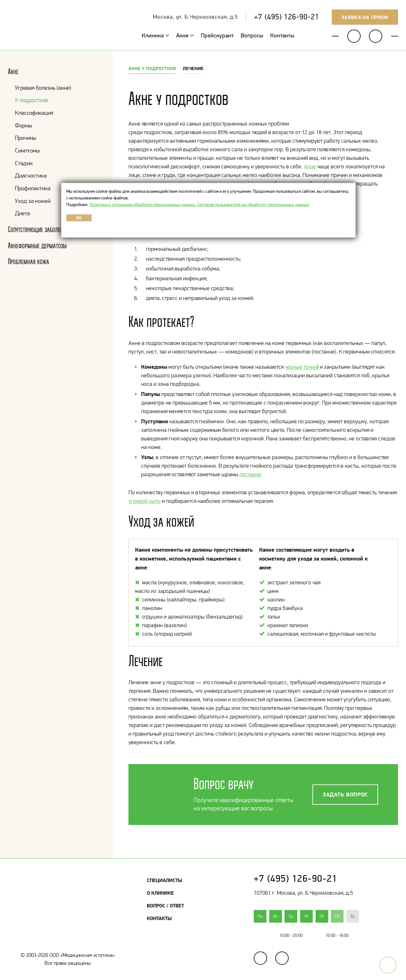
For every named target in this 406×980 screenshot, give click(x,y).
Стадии (24, 163)
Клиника (155, 35)
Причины (26, 138)
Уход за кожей (33, 201)
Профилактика (33, 188)
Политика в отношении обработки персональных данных (142, 204)
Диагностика (31, 175)
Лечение (193, 68)
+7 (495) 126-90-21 (286, 17)
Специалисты (164, 880)
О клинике (160, 893)
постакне (250, 474)
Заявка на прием (365, 17)
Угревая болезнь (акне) (43, 88)
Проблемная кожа (29, 261)
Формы (23, 125)
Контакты (282, 35)
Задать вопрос (345, 794)
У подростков (31, 100)
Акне (185, 35)
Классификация (34, 113)
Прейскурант (217, 35)
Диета (22, 213)
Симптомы (27, 150)
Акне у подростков (152, 68)
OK (79, 218)
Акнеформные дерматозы (37, 246)
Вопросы (252, 35)
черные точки (301, 367)
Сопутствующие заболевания (41, 229)
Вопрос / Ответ (165, 905)
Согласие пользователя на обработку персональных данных (253, 204)
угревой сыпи (144, 501)
